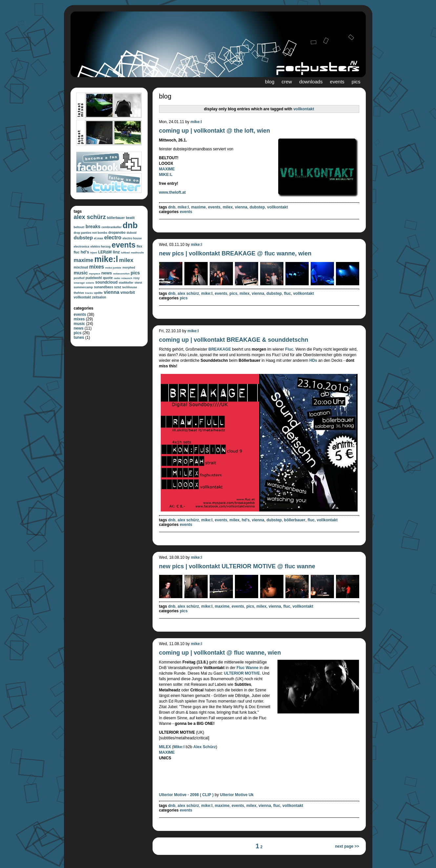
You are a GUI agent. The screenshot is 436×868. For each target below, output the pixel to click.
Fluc (289, 349)
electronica (82, 247)
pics (356, 82)
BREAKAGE (220, 349)
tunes (79, 337)
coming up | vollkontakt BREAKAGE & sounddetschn (234, 340)
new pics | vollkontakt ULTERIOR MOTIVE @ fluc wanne (237, 566)
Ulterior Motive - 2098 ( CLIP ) (186, 795)
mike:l (106, 259)
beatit (130, 218)
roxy (137, 278)
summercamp (83, 287)
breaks (93, 227)
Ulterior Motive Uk (237, 795)
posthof (79, 278)
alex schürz (90, 217)
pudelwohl (94, 278)
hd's (85, 252)
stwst (138, 283)
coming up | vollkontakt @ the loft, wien (215, 131)
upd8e (98, 293)
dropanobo (117, 233)
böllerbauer (116, 218)
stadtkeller (126, 283)
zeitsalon (99, 297)
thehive (79, 293)
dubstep (83, 238)
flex (139, 246)
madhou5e (137, 253)
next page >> (347, 846)
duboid (132, 233)
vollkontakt (83, 297)
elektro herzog (100, 247)
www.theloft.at (173, 192)
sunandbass (103, 287)
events (337, 82)
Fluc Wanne (248, 668)
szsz (118, 287)
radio (117, 278)
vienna (112, 292)
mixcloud (81, 267)
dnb (130, 225)
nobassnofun (121, 274)
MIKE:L (166, 175)
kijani (93, 253)
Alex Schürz (205, 747)
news (107, 273)
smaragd (79, 283)
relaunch (127, 278)
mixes (97, 267)
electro (113, 238)
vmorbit (128, 293)
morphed (129, 268)
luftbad (125, 253)
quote (108, 278)
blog (270, 82)
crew (287, 82)
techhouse (130, 287)
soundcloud (106, 282)
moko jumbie (113, 268)
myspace (94, 274)
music (81, 273)
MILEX (165, 747)
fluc (77, 252)
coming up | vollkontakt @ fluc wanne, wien (220, 653)
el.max (98, 238)
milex (126, 260)
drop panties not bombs (91, 233)
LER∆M (105, 252)
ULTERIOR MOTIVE (242, 673)
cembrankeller (111, 227)
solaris (90, 283)
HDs (313, 360)
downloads (311, 82)
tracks (89, 293)
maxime (84, 260)
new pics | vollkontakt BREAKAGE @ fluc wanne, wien (235, 253)
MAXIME (167, 169)
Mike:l (179, 747)
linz (116, 252)
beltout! (79, 227)
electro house (132, 238)
